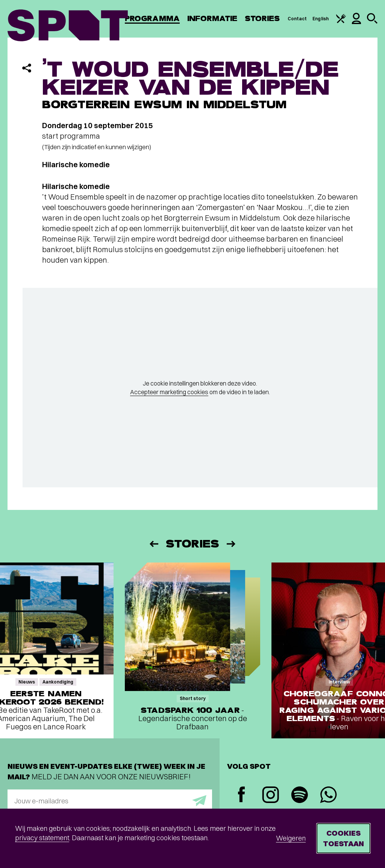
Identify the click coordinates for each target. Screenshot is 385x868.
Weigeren (291, 838)
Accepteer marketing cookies (169, 392)
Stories (262, 19)
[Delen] (27, 68)
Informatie (212, 19)
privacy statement (42, 838)
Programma (152, 19)
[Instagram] (271, 796)
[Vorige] (153, 544)
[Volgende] (232, 544)
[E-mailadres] (110, 801)
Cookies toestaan (343, 838)
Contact (297, 19)
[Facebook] (242, 795)
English (321, 19)
